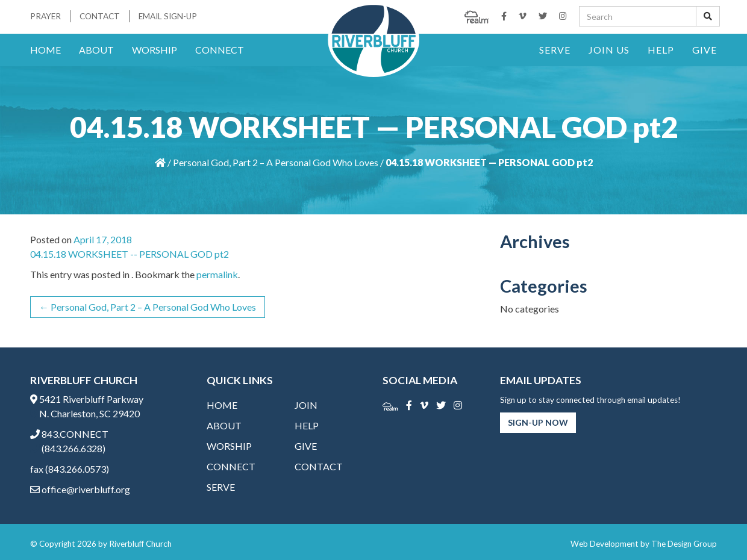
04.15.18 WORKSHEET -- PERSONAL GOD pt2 (130, 254)
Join (306, 405)
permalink (217, 274)
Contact (100, 16)
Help (661, 50)
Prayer (45, 16)
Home (45, 50)
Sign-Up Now (538, 422)
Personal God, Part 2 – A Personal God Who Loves (276, 162)
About (96, 50)
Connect (220, 50)
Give (705, 50)
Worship (155, 50)
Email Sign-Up (168, 16)
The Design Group (684, 544)
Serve (555, 50)
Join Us (609, 50)
